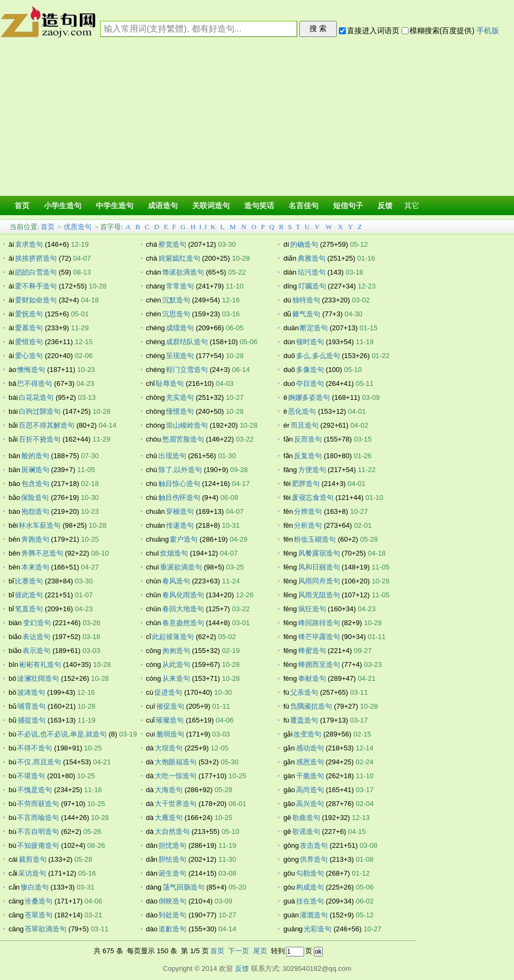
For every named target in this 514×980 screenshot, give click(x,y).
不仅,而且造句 (39, 762)
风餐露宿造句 (319, 553)
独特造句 (306, 300)
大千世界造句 (176, 804)
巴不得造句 (35, 383)
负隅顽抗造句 (311, 706)
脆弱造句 (170, 734)
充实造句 (180, 397)
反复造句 (308, 456)
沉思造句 (176, 314)
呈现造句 (180, 356)
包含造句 (35, 484)
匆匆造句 (176, 651)
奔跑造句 (35, 539)
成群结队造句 (187, 342)
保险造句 (35, 497)
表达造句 (36, 637)
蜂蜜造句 (312, 651)
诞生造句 (172, 873)
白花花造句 (36, 397)
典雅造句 (312, 258)
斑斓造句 (35, 470)
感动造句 (310, 748)
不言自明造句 (38, 831)
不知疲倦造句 (38, 845)
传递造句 (180, 525)
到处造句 (172, 915)
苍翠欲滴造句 (46, 929)
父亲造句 (304, 692)
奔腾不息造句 (42, 553)
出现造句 (172, 456)
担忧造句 (172, 845)
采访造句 (32, 873)
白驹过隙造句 (40, 411)
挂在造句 (310, 901)
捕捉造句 (32, 720)
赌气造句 (306, 314)
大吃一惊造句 (176, 776)
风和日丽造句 (319, 567)
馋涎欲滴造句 (183, 272)
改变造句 (307, 734)
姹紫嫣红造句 (179, 258)
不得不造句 (35, 748)
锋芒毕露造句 (319, 637)
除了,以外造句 (180, 470)
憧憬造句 (180, 411)
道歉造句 (172, 929)
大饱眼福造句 (176, 762)
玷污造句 (312, 272)
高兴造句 (310, 804)
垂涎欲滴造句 (181, 567)
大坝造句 (169, 748)
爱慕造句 (29, 328)
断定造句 (314, 328)
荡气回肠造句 (184, 887)
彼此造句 (29, 595)
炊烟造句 (174, 553)
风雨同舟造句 (319, 581)
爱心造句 (29, 356)
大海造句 (169, 790)
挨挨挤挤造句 (36, 258)
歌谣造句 (306, 831)
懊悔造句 (31, 370)
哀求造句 (29, 244)
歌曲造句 (306, 818)
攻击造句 (314, 845)
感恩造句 (310, 762)
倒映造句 (172, 901)
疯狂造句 (312, 609)
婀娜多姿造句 (309, 397)
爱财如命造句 (36, 300)
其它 (412, 206)
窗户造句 (184, 539)
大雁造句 (169, 818)
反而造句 (308, 439)
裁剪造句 (33, 859)
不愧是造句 (35, 790)
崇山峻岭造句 (187, 425)
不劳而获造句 (38, 804)
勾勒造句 (310, 873)
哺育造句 (32, 706)
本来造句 (35, 567)
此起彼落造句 (173, 637)
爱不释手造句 (36, 286)
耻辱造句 (170, 383)
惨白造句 (35, 887)
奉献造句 (312, 678)
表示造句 (36, 651)
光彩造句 (318, 929)
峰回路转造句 (319, 623)
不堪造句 (31, 776)
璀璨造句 (170, 720)
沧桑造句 (39, 901)
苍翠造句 (39, 915)
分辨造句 (308, 511)
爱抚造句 (29, 314)
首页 (48, 227)
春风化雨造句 (183, 595)
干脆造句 (310, 776)
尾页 (260, 951)
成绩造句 (180, 328)
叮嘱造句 (312, 286)
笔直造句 (29, 609)
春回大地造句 (183, 609)
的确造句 (304, 244)
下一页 (239, 951)
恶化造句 (302, 411)
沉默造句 (176, 300)
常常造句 (180, 286)
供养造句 (314, 859)
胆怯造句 (172, 859)
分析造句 (308, 525)
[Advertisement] (257, 119)
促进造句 (168, 692)
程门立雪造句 (187, 370)
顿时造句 (310, 342)
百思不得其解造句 (47, 425)
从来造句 (176, 678)
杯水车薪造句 (40, 525)
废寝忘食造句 (313, 497)
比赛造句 (29, 581)
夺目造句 (310, 383)
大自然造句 (172, 831)
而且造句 (305, 425)
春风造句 (176, 581)
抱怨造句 (35, 511)
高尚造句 (310, 790)
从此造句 (176, 664)
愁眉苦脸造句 (183, 439)
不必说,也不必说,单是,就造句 (62, 734)
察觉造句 (172, 244)
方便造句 (312, 470)
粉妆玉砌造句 (315, 539)
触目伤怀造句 (179, 497)
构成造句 (310, 887)
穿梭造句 (180, 511)
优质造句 (78, 227)
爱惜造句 (29, 342)
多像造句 (310, 370)
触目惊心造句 (179, 484)
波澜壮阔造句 (38, 678)
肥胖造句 (306, 484)
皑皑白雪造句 (36, 272)
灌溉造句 (314, 915)
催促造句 (170, 706)
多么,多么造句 (318, 356)
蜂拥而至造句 (319, 664)
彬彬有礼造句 (40, 664)
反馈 (242, 968)
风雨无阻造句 (319, 595)
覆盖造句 (304, 720)
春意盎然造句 (183, 623)
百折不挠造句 (40, 439)
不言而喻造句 (38, 818)
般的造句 (35, 456)
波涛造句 (31, 692)
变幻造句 (37, 623)
